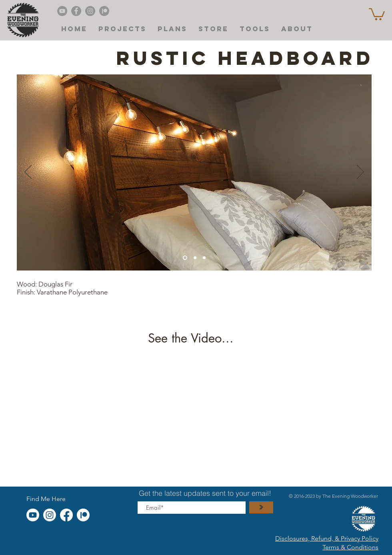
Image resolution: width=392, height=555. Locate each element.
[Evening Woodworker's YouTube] (62, 11)
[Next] (360, 172)
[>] (261, 507)
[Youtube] (33, 515)
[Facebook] (76, 11)
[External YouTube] (194, 412)
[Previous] (28, 172)
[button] (377, 14)
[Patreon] (104, 11)
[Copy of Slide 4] (195, 257)
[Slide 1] (204, 257)
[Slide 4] (185, 257)
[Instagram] (90, 11)
